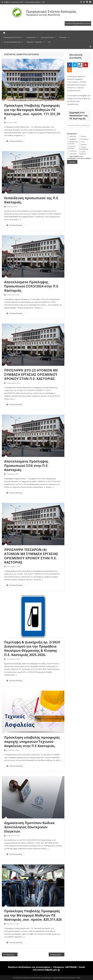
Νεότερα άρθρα (56, 955)
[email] (79, 125)
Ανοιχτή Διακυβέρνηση (12, 42)
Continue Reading (14, 141)
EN (44, 2)
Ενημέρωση (31, 37)
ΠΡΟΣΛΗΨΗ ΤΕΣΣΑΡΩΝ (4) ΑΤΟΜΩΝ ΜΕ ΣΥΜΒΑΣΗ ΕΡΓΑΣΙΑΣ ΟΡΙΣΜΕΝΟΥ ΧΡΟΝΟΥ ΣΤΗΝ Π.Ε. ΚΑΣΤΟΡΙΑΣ (31, 556)
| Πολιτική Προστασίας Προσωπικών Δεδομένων (77, 85)
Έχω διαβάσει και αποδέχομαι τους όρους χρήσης (79, 157)
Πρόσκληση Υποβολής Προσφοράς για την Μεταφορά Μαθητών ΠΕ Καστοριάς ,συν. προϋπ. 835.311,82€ (33, 915)
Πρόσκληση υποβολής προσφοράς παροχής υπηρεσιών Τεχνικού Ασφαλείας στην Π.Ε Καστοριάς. (32, 742)
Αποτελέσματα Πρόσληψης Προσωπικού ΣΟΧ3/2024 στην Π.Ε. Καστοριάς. (32, 286)
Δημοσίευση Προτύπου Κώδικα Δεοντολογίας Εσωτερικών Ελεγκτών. (29, 827)
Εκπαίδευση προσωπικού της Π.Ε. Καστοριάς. (32, 200)
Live (49, 42)
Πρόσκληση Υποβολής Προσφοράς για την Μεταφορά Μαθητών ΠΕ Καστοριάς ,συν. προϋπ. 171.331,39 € (32, 112)
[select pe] (78, 23)
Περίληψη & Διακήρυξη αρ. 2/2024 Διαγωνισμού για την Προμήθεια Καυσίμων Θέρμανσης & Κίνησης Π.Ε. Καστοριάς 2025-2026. (32, 648)
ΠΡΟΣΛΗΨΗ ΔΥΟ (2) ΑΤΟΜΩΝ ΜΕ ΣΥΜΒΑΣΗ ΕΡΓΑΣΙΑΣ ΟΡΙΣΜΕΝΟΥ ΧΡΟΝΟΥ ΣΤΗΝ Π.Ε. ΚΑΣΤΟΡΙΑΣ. (31, 374)
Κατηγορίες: (72, 134)
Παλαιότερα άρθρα (11, 955)
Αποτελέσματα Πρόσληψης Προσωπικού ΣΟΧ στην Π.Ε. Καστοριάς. (26, 466)
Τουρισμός (63, 37)
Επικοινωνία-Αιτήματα (33, 2)
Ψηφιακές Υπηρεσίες (34, 42)
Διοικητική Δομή (47, 37)
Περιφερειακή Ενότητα (12, 37)
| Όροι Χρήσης (73, 82)
